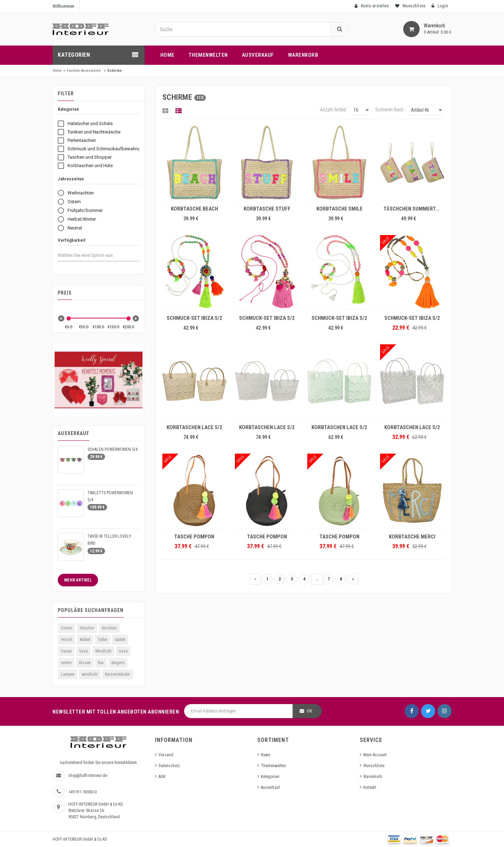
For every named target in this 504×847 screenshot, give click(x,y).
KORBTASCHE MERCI (412, 537)
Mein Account (375, 755)
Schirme (114, 71)
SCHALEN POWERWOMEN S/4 (113, 449)
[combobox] (92, 255)
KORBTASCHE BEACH (194, 209)
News (266, 755)
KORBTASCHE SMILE (339, 209)
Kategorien (270, 777)
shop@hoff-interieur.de (88, 776)
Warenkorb (373, 777)
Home (57, 71)
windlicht (90, 674)
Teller (103, 640)
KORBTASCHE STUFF (267, 209)
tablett (120, 640)
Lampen (68, 674)
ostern (66, 663)
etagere (118, 663)
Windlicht (103, 651)
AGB (162, 777)
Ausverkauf (270, 787)
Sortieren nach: (390, 110)
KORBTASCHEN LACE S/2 (194, 427)
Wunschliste (374, 766)
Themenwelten (273, 766)
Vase (83, 651)
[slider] (69, 318)
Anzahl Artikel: (334, 110)
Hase (123, 651)
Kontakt (370, 787)
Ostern (67, 628)
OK (310, 711)
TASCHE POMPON (194, 537)
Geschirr (87, 628)
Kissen (85, 663)
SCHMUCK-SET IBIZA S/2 (194, 318)
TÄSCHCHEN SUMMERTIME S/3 (414, 209)
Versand (166, 755)
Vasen (66, 651)
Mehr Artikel (78, 580)
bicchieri (109, 628)
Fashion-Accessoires (84, 71)
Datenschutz (169, 766)
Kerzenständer (118, 674)
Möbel (85, 640)
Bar (101, 663)
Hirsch (67, 640)
